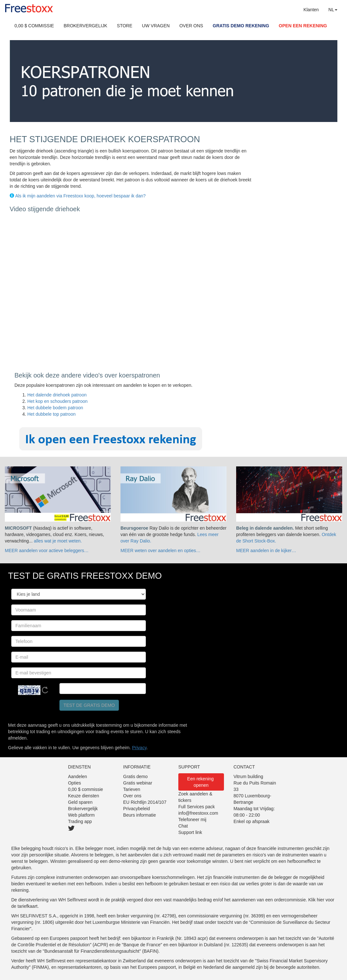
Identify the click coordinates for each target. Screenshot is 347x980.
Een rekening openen (201, 782)
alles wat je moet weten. (58, 541)
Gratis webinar (138, 783)
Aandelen (78, 776)
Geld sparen (80, 802)
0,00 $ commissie (86, 789)
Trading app (80, 821)
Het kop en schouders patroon (58, 401)
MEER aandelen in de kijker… (266, 551)
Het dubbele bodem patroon (55, 408)
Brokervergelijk (83, 809)
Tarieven (132, 789)
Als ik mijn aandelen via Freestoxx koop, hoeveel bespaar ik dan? (80, 196)
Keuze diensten (84, 796)
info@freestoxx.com (198, 813)
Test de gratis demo (89, 705)
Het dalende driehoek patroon (57, 395)
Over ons (132, 796)
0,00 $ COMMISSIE (34, 26)
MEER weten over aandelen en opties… (160, 551)
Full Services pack (197, 807)
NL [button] (333, 10)
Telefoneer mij (192, 820)
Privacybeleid (136, 809)
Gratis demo (135, 776)
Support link (190, 832)
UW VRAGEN (156, 26)
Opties (75, 783)
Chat (183, 826)
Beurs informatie (139, 815)
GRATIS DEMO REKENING (241, 26)
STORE (125, 26)
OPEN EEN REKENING (303, 26)
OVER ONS (191, 26)
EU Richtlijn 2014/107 (145, 802)
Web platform (81, 815)
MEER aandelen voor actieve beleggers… (47, 551)
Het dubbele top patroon (51, 414)
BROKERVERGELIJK (85, 26)
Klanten (311, 10)
